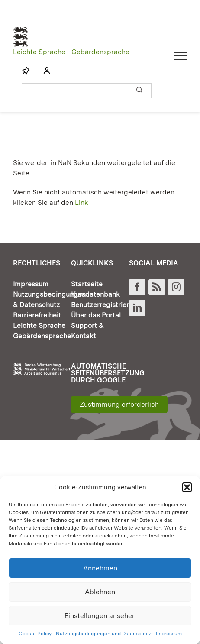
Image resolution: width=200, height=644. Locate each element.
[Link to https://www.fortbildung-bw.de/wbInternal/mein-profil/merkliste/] (26, 71)
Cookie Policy (35, 634)
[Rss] (157, 287)
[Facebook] (137, 287)
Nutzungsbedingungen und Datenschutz (104, 634)
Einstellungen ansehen (100, 616)
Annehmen (100, 568)
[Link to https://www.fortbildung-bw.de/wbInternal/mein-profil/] (42, 71)
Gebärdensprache (100, 52)
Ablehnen (100, 592)
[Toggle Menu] (181, 56)
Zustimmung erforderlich (119, 404)
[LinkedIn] (137, 308)
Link (82, 202)
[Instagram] (176, 287)
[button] (187, 487)
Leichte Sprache (39, 52)
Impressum (169, 634)
